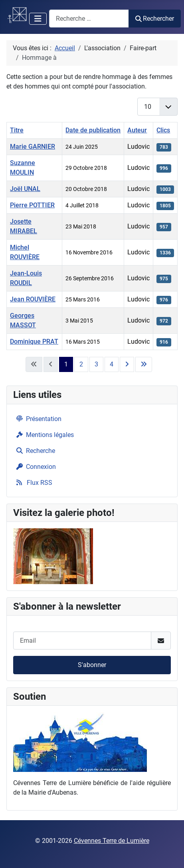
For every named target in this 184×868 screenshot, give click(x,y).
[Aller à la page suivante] (127, 364)
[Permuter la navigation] (38, 19)
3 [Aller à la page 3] (96, 364)
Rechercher (155, 19)
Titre (17, 130)
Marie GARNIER (33, 147)
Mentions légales (44, 435)
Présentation (37, 419)
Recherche (34, 451)
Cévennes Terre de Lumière (112, 841)
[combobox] (89, 19)
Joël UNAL (25, 189)
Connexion (35, 467)
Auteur (137, 130)
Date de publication (93, 130)
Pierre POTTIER (32, 205)
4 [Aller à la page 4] (112, 364)
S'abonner (92, 665)
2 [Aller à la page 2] (81, 364)
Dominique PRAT (34, 341)
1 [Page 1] (66, 364)
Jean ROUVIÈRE (33, 299)
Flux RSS (33, 483)
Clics (163, 130)
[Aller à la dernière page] (144, 364)
